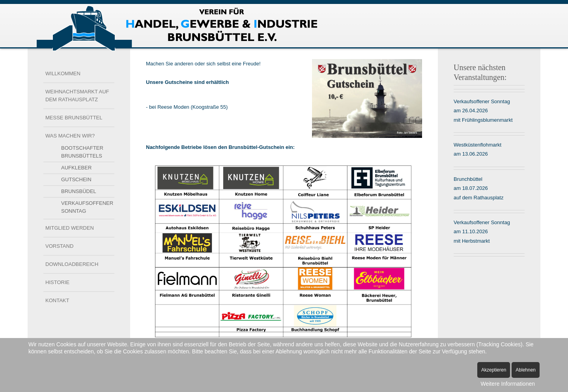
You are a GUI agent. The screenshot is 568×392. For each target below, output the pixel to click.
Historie (57, 282)
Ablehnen (526, 370)
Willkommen (63, 73)
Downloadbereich (72, 264)
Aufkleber (76, 168)
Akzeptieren (494, 370)
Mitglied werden (70, 228)
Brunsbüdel (79, 191)
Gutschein (76, 179)
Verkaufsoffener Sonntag (87, 207)
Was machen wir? (70, 136)
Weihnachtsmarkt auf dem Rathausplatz (77, 96)
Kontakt (57, 300)
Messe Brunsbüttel (74, 118)
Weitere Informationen (508, 384)
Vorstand (59, 246)
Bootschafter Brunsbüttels (82, 152)
